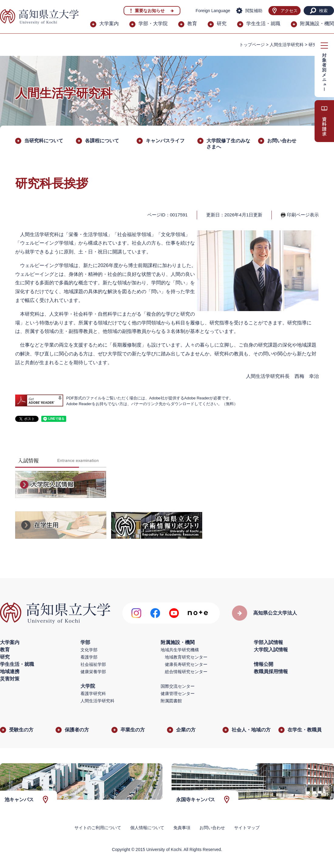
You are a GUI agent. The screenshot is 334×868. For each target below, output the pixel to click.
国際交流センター (178, 686)
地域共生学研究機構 (180, 650)
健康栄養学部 (93, 672)
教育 (192, 24)
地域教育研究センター (186, 657)
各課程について (102, 141)
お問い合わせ (282, 141)
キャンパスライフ (165, 141)
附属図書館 (171, 701)
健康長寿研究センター (186, 664)
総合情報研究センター (186, 672)
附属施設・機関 (317, 24)
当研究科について (44, 141)
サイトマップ (247, 828)
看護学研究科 (93, 693)
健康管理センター (178, 693)
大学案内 (109, 24)
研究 (222, 24)
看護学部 (89, 657)
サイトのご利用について (98, 828)
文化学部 (89, 650)
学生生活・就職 (263, 24)
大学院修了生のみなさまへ (228, 144)
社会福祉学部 (93, 664)
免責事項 (182, 828)
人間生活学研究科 (287, 45)
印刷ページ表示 (303, 215)
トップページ (252, 45)
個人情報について (147, 828)
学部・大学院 (153, 24)
